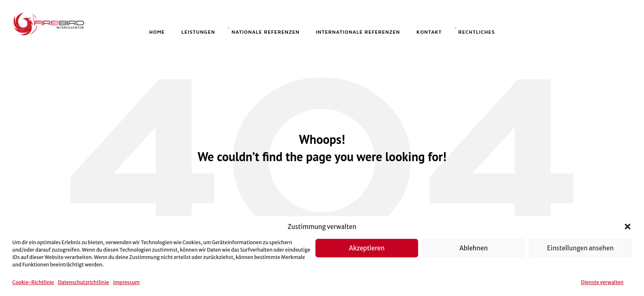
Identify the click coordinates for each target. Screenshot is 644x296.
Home (157, 32)
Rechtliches (477, 32)
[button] (628, 227)
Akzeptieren (367, 248)
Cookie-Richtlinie (33, 282)
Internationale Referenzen (358, 32)
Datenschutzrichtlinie (83, 282)
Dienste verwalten (602, 282)
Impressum (126, 282)
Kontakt (429, 32)
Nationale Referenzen (266, 32)
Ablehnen (473, 248)
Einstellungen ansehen (580, 248)
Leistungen (198, 32)
